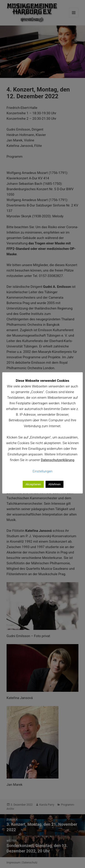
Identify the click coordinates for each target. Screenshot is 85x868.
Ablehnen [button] (54, 484)
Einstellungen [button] (43, 471)
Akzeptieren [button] (33, 484)
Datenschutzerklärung (57, 460)
